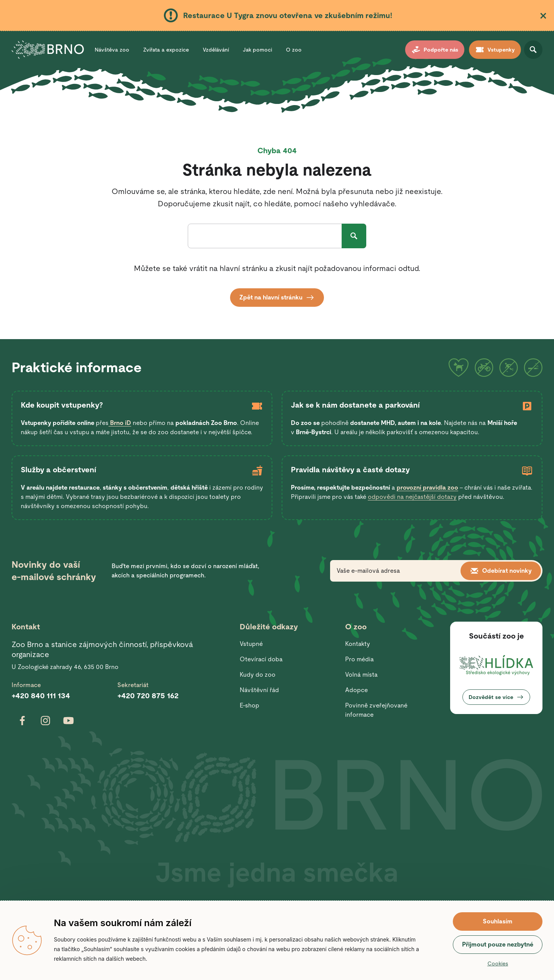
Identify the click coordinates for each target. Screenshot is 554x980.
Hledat (354, 236)
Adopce (356, 690)
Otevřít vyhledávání (533, 50)
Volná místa (361, 675)
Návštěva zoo (112, 50)
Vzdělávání (216, 50)
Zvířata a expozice (166, 50)
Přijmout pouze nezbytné (498, 944)
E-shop (249, 705)
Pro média (360, 659)
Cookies (498, 963)
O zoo (294, 50)
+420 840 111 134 (41, 696)
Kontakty (358, 644)
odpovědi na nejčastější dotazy (412, 497)
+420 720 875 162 (148, 696)
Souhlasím (498, 921)
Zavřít (543, 16)
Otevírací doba (261, 659)
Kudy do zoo (258, 675)
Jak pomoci (257, 50)
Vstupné (251, 644)
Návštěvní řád (259, 690)
